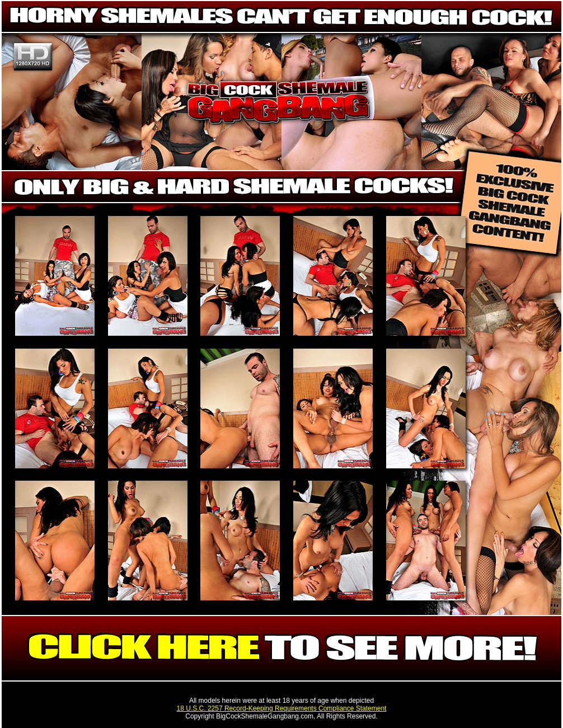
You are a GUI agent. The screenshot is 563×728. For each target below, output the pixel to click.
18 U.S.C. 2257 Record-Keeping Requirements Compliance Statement (282, 708)
